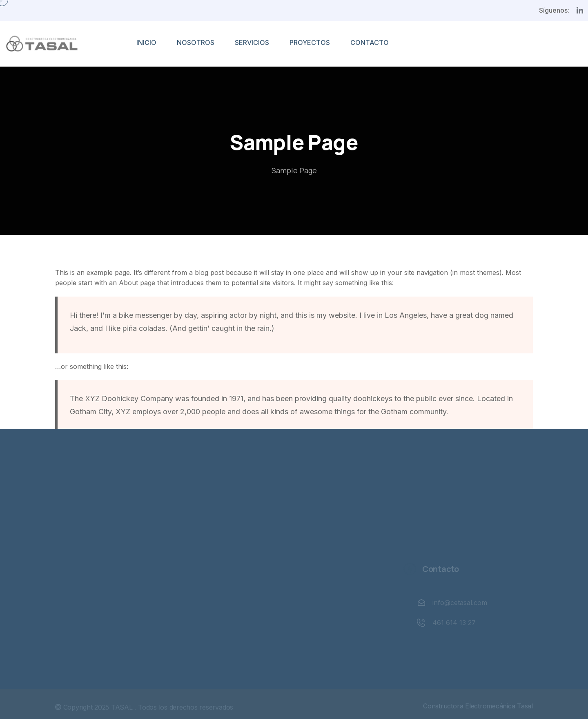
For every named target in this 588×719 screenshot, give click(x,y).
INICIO (146, 42)
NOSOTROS (196, 42)
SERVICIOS (252, 42)
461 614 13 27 (453, 623)
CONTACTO (370, 42)
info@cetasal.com (459, 603)
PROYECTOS (310, 42)
